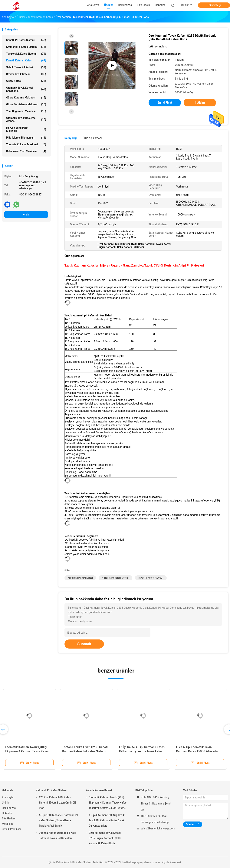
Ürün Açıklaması (92, 138)
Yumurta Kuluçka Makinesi (26, 144)
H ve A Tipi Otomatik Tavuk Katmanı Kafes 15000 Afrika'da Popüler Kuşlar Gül (197, 751)
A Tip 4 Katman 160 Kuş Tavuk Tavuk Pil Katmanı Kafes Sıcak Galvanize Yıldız (107, 820)
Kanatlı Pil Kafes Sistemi (26, 40)
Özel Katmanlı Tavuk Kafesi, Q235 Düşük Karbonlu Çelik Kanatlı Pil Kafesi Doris (105, 838)
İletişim (26, 215)
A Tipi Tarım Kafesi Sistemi (115, 578)
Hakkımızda (9, 808)
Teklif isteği (214, 5)
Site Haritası (9, 818)
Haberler (7, 813)
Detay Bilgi (71, 138)
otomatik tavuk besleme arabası (26, 119)
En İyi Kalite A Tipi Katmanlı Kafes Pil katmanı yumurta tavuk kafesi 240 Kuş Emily (142, 751)
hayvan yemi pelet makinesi (26, 129)
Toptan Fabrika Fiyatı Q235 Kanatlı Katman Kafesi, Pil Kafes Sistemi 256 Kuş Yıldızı (85, 751)
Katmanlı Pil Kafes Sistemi (26, 47)
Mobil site (8, 824)
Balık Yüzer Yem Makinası (26, 151)
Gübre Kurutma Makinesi (26, 98)
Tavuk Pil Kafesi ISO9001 (151, 578)
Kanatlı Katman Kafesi (26, 60)
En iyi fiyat (165, 103)
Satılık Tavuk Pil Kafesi (26, 67)
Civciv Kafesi (26, 81)
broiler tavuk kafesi (26, 74)
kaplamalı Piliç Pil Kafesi (80, 578)
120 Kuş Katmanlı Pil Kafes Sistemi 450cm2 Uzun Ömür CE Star (57, 803)
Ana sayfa (8, 797)
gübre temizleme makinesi (26, 104)
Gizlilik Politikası (11, 829)
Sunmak (84, 644)
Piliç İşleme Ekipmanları (26, 138)
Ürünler (6, 803)
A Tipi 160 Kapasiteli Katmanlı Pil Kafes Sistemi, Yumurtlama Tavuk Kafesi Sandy (58, 820)
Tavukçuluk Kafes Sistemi (26, 54)
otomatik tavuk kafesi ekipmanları (26, 89)
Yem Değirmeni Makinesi (26, 111)
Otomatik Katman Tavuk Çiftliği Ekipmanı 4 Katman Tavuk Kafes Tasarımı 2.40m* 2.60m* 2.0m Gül (28, 751)
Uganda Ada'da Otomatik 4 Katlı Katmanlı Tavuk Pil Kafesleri (57, 835)
